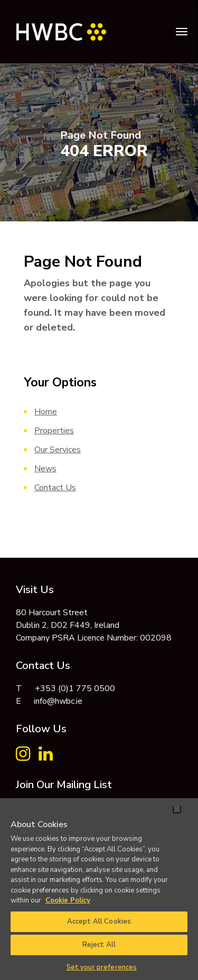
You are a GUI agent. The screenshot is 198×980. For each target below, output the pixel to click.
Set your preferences (102, 967)
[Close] (177, 809)
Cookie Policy (68, 900)
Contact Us (55, 488)
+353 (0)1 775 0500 (75, 688)
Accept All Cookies (99, 921)
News (45, 469)
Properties (54, 431)
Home (46, 412)
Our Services (58, 450)
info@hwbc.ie (58, 701)
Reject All (99, 945)
